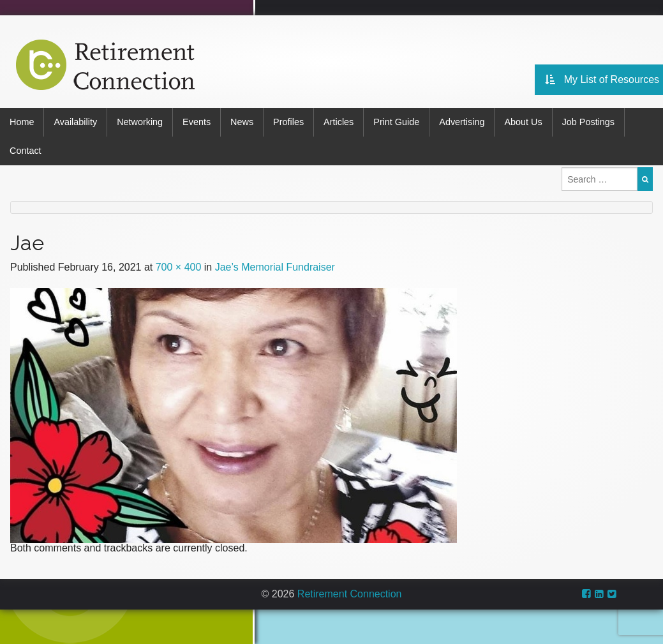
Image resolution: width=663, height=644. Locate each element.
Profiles (288, 122)
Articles (339, 122)
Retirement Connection (350, 594)
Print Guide (396, 122)
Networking (140, 122)
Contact (26, 151)
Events (197, 122)
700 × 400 (179, 267)
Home (22, 122)
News (242, 122)
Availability (75, 122)
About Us (523, 122)
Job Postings (588, 122)
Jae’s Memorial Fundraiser (275, 267)
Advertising (462, 122)
